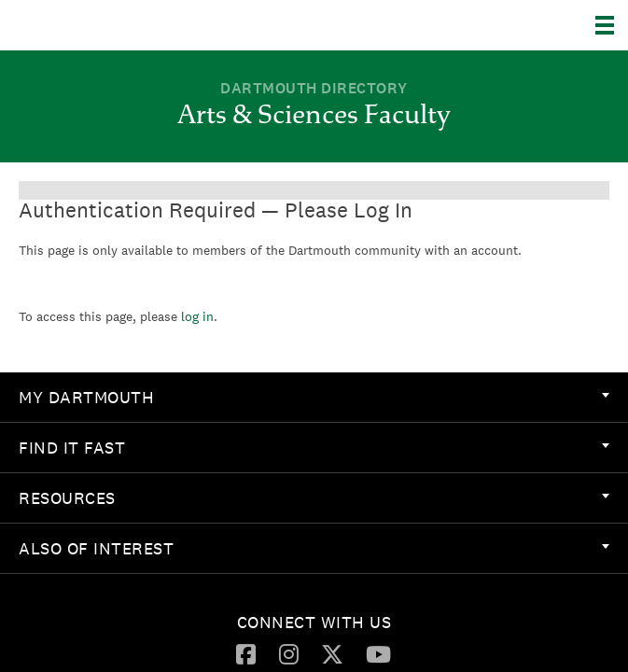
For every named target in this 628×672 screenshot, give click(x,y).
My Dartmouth (314, 397)
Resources (314, 498)
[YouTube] (378, 653)
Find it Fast (314, 448)
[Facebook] (246, 653)
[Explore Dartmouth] (612, 25)
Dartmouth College (110, 25)
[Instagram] (289, 653)
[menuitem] (314, 398)
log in (197, 316)
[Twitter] (332, 653)
